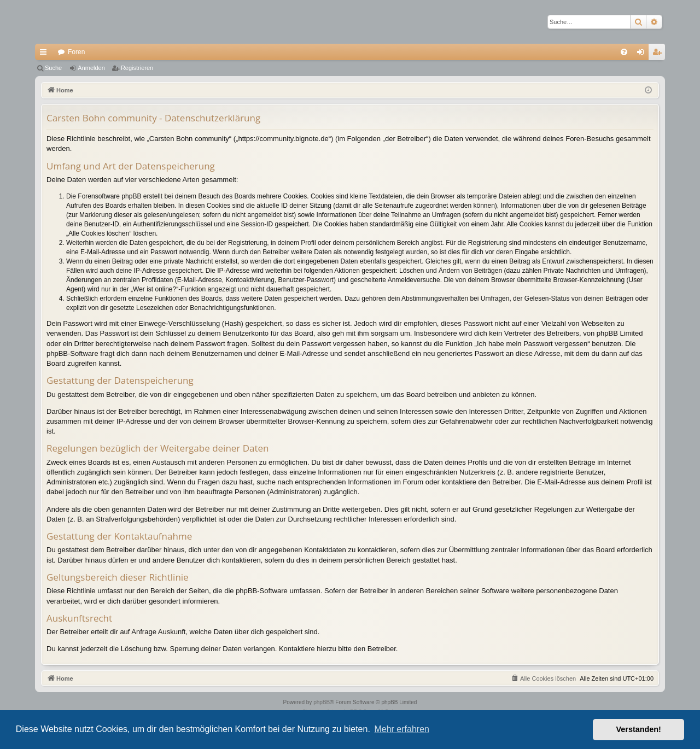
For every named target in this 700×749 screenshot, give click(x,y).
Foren (76, 52)
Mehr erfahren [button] (402, 729)
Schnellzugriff (45, 54)
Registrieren (137, 68)
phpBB (322, 702)
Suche (53, 68)
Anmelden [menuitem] (643, 54)
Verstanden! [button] (639, 729)
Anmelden (91, 68)
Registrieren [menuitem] (659, 54)
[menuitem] (624, 52)
